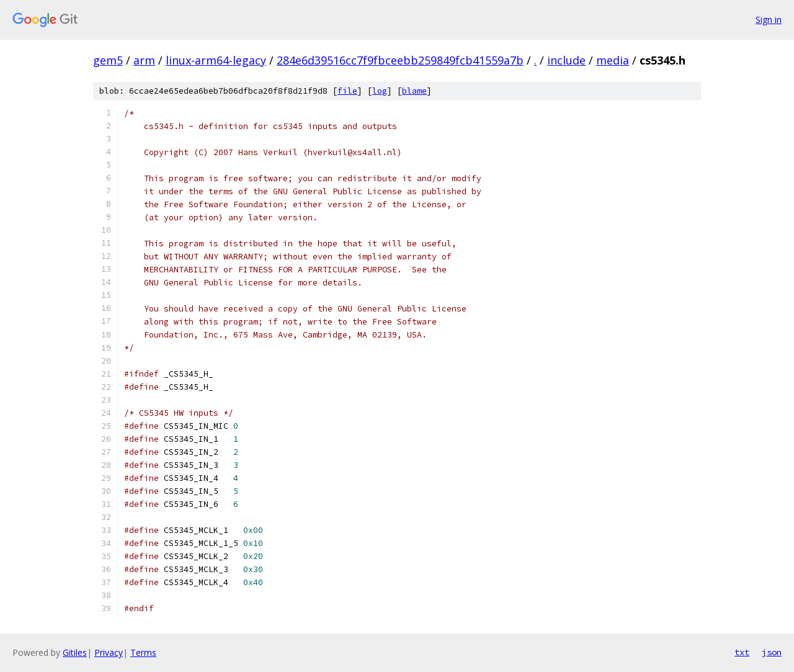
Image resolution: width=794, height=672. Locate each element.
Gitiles (75, 652)
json (772, 652)
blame (414, 91)
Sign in (769, 20)
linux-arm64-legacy (216, 60)
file (347, 91)
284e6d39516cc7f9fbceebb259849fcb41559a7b (400, 60)
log (380, 91)
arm (144, 60)
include (566, 60)
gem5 (108, 60)
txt (742, 652)
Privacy (109, 652)
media (613, 60)
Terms (143, 652)
